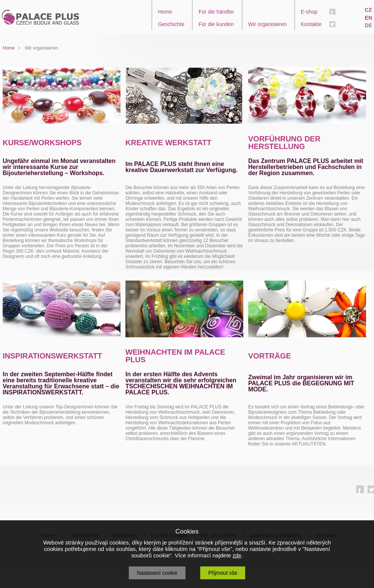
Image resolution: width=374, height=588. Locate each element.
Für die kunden (216, 24)
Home (165, 12)
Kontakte (311, 24)
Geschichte (171, 24)
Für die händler (216, 12)
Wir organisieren (267, 24)
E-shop (309, 12)
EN (369, 18)
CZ (369, 10)
